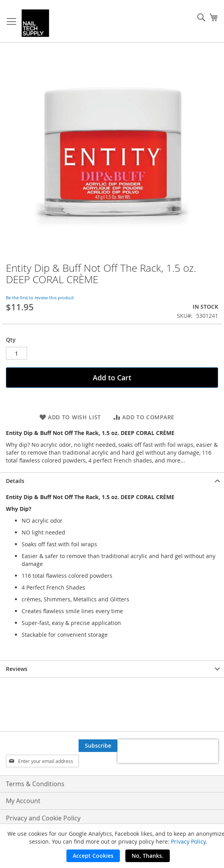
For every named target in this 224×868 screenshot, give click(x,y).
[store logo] (35, 23)
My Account (23, 801)
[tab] (112, 481)
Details (15, 481)
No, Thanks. (148, 856)
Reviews (17, 669)
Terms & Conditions (35, 784)
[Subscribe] (98, 746)
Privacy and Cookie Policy (43, 818)
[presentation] (168, 751)
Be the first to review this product (40, 298)
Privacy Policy (188, 841)
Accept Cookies (93, 856)
